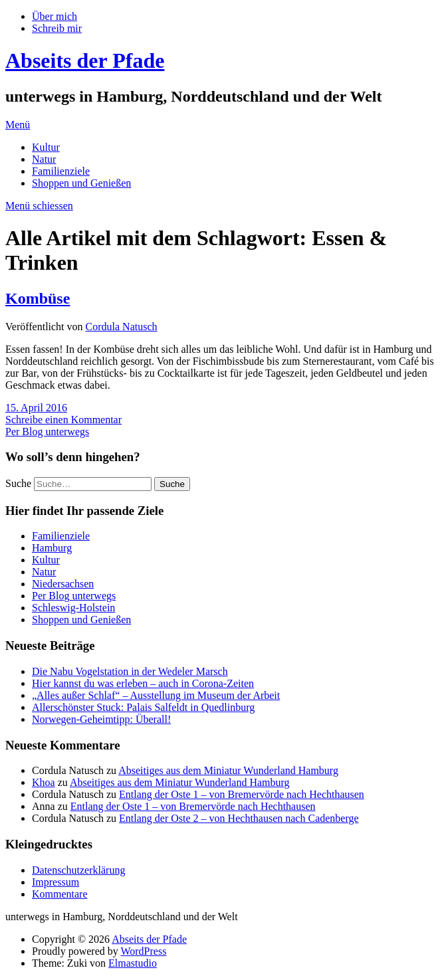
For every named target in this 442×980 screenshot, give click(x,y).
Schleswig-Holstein (73, 608)
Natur (44, 159)
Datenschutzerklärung (78, 870)
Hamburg (52, 548)
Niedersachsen (63, 584)
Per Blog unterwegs (47, 432)
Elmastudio (133, 963)
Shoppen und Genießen (81, 183)
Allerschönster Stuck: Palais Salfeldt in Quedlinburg (143, 707)
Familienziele (61, 171)
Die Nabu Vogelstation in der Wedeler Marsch (130, 671)
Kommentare (60, 894)
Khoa (44, 782)
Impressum (55, 882)
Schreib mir (57, 28)
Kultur (46, 147)
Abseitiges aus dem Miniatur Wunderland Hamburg (228, 770)
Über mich (55, 16)
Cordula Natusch (122, 327)
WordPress (143, 951)
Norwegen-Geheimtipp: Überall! (101, 719)
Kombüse (38, 298)
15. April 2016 (36, 408)
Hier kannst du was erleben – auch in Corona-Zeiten (143, 683)
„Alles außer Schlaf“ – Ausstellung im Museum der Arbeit (156, 695)
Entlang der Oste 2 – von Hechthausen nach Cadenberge (239, 818)
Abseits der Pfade (85, 60)
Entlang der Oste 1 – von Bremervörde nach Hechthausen (242, 794)
